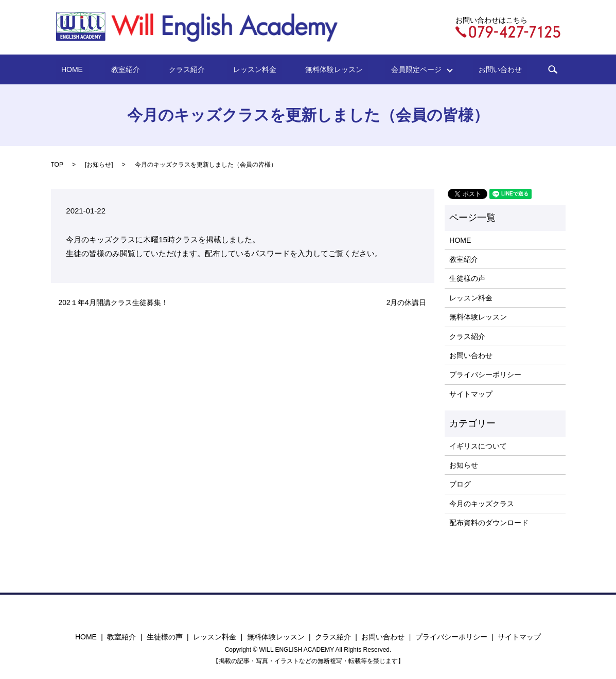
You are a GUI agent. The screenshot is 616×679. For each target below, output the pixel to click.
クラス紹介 (195, 69)
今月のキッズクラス (482, 504)
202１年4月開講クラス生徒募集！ (113, 302)
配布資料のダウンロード (489, 523)
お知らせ (99, 165)
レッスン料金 (252, 69)
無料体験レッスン (320, 69)
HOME (103, 69)
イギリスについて (478, 446)
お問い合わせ (469, 69)
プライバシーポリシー (485, 374)
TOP (57, 165)
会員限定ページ (395, 69)
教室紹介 (146, 69)
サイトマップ (471, 394)
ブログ (460, 484)
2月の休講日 (407, 302)
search (516, 69)
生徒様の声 (467, 278)
